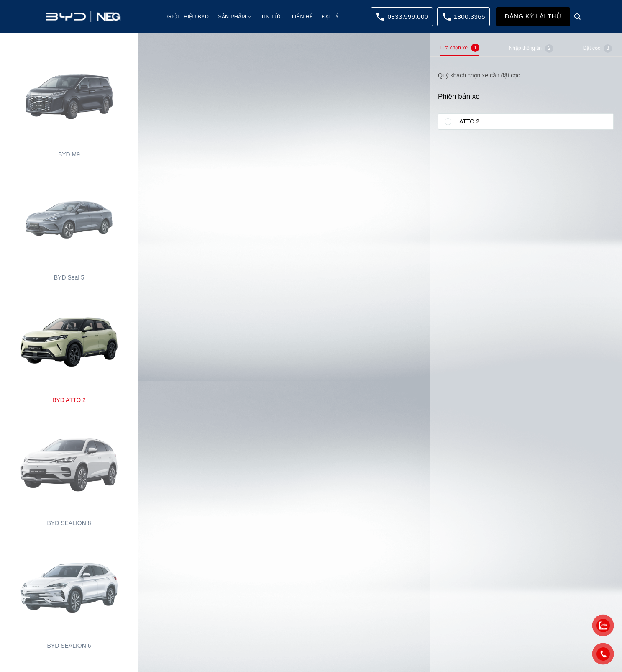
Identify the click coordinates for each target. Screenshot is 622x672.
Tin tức (272, 17)
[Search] (577, 17)
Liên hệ (302, 17)
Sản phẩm (235, 17)
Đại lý (330, 17)
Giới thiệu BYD (188, 17)
